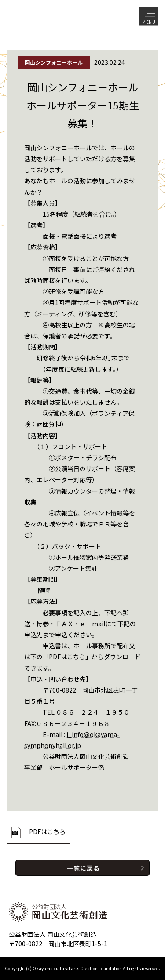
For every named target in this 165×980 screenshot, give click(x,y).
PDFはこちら (47, 831)
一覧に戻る (83, 868)
